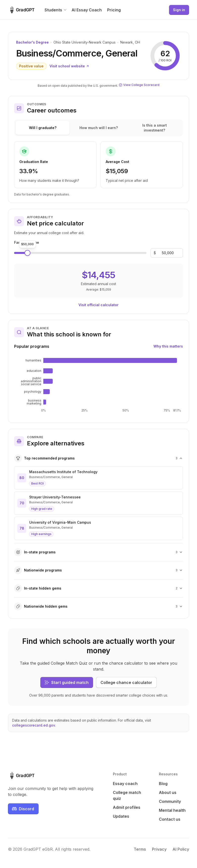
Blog (163, 784)
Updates (121, 816)
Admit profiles (127, 807)
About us (168, 792)
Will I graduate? (43, 128)
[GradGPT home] (21, 10)
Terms (140, 849)
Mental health (172, 810)
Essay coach (125, 784)
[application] (98, 385)
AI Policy (181, 849)
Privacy (159, 849)
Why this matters (168, 346)
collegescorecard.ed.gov (34, 725)
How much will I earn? (99, 128)
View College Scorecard (139, 85)
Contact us (170, 819)
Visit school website (69, 66)
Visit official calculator (98, 305)
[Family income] (168, 253)
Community (170, 801)
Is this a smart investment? (155, 128)
